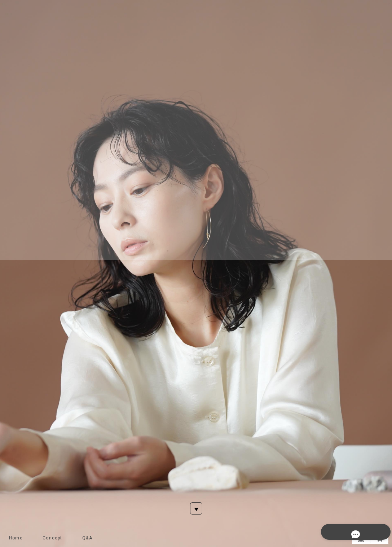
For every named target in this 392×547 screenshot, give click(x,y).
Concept (52, 538)
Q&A (87, 538)
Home (16, 538)
